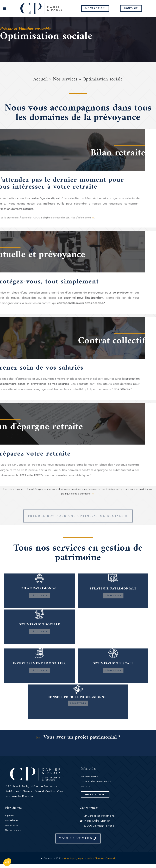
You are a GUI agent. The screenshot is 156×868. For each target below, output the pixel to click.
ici (93, 507)
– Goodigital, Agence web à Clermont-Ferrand (88, 862)
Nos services (65, 83)
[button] (5, 8)
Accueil (41, 83)
